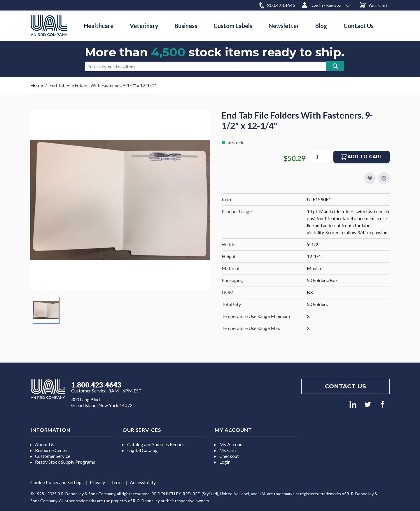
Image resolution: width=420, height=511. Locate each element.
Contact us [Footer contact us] (345, 386)
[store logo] (49, 26)
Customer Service (53, 456)
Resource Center (52, 450)
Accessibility (143, 482)
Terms (117, 482)
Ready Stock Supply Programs (65, 462)
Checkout (229, 456)
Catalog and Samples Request (157, 444)
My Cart (228, 450)
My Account (232, 444)
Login (225, 462)
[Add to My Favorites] (370, 178)
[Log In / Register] (325, 4)
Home (37, 85)
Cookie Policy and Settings (57, 482)
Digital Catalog (142, 450)
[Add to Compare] (384, 178)
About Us (45, 444)
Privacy (97, 482)
